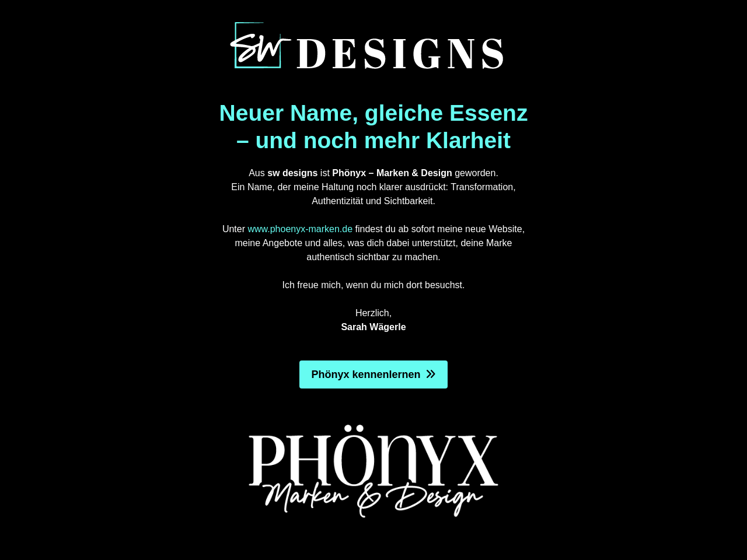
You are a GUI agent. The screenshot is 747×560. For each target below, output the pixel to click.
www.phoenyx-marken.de (300, 229)
